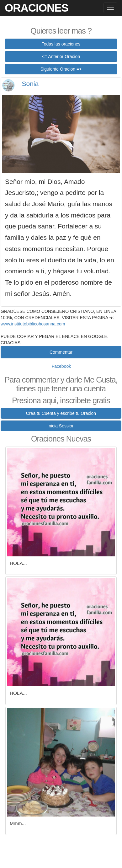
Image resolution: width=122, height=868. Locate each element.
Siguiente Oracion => (61, 69)
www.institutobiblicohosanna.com (33, 324)
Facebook (61, 366)
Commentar (61, 352)
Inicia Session (61, 426)
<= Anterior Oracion (61, 56)
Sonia (30, 84)
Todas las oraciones (61, 44)
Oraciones (37, 8)
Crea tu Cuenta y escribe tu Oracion (61, 413)
